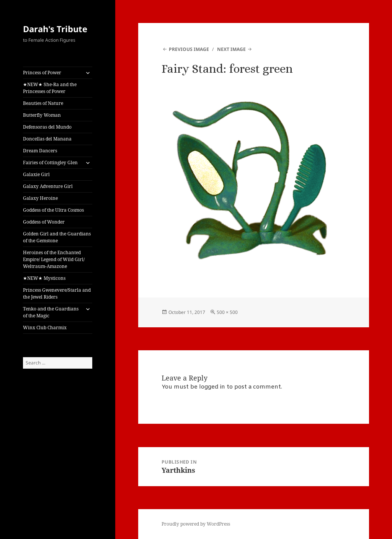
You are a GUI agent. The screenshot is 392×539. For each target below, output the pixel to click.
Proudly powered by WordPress (196, 524)
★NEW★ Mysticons (44, 278)
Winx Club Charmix (45, 327)
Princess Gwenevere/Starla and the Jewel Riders (57, 293)
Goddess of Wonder (44, 222)
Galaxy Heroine (40, 198)
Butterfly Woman (42, 115)
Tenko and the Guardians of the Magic (51, 312)
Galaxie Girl (36, 174)
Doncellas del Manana (47, 139)
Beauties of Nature (43, 103)
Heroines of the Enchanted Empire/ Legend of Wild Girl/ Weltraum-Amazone (54, 259)
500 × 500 (227, 312)
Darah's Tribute (55, 29)
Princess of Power (42, 73)
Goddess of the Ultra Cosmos (53, 210)
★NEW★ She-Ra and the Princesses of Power (50, 88)
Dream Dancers (40, 151)
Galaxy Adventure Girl (48, 186)
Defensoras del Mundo (47, 127)
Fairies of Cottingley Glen (50, 163)
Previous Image (189, 49)
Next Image (231, 49)
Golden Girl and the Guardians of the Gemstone (57, 237)
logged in (212, 387)
